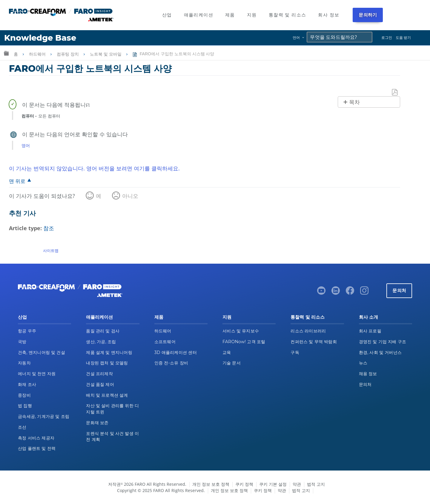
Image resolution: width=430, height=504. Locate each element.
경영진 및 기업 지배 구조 (383, 342)
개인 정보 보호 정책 (211, 484)
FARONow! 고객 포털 (244, 342)
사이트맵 (51, 251)
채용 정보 (368, 374)
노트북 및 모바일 (106, 54)
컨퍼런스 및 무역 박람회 (314, 342)
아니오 (130, 196)
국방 (22, 342)
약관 (297, 484)
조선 (22, 427)
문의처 (399, 290)
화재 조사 (27, 384)
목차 (354, 102)
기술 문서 (232, 363)
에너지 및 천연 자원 (37, 374)
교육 (227, 352)
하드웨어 (38, 54)
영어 (26, 145)
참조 (49, 228)
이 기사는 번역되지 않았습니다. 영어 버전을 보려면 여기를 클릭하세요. (94, 168)
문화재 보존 (97, 423)
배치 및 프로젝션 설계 (107, 395)
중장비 (24, 395)
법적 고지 (316, 484)
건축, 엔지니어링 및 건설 (42, 352)
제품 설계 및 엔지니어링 (109, 352)
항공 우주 (27, 331)
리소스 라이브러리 (308, 331)
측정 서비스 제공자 (36, 438)
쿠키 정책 (244, 484)
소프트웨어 (165, 342)
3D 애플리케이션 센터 (176, 352)
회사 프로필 (370, 331)
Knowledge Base (40, 38)
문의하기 (368, 15)
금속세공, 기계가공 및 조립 (44, 416)
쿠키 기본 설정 (273, 484)
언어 (296, 38)
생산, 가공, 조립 (101, 342)
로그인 (387, 38)
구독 (295, 352)
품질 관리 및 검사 (103, 331)
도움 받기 (403, 38)
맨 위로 (17, 181)
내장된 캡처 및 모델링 (107, 363)
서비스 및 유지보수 (241, 331)
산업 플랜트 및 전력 (37, 448)
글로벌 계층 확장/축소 (6, 53)
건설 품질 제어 (100, 384)
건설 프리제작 (99, 374)
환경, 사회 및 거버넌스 (380, 352)
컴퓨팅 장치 (68, 54)
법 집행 (25, 406)
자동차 (24, 363)
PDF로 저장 (395, 93)
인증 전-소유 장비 (171, 363)
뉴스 (363, 363)
